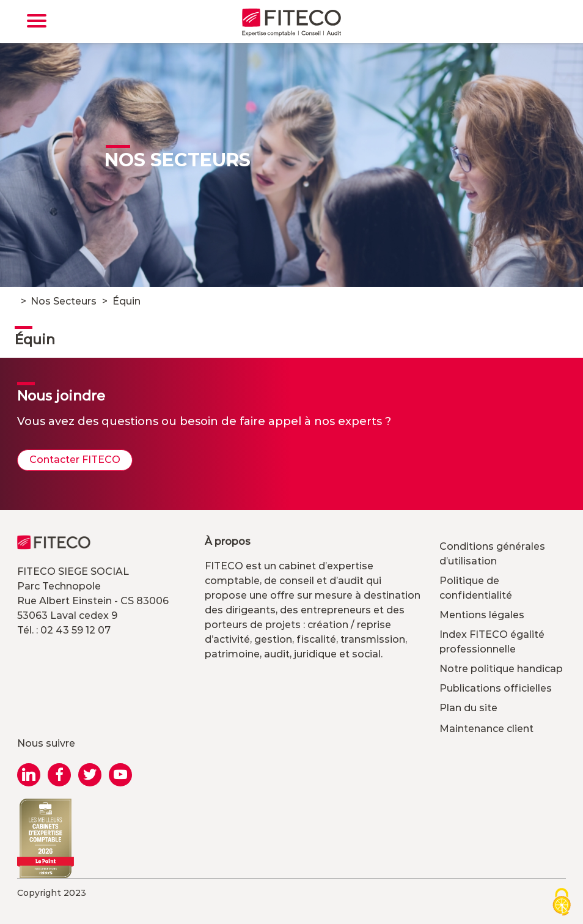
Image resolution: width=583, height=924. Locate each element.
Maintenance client (486, 729)
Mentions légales (482, 615)
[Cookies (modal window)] (562, 903)
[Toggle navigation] (37, 21)
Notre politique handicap (501, 669)
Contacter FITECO (75, 460)
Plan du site (468, 708)
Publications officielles (496, 688)
